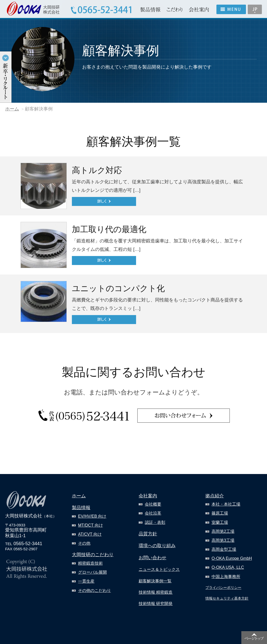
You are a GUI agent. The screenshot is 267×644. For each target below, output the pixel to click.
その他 (84, 543)
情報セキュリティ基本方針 (227, 598)
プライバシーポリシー (223, 588)
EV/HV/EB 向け (92, 516)
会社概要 (153, 504)
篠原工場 (220, 513)
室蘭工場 (220, 522)
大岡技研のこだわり (93, 555)
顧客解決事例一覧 (155, 581)
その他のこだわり (94, 590)
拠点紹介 (215, 496)
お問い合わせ (152, 558)
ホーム (12, 109)
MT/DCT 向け (90, 525)
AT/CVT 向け (90, 534)
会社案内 (148, 496)
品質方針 (148, 534)
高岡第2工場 (223, 531)
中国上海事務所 (226, 577)
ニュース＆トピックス (159, 569)
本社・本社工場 (226, 504)
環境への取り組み (157, 546)
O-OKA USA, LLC (228, 567)
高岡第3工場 (223, 540)
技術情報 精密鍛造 (156, 592)
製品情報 (81, 508)
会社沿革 (153, 513)
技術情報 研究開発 (156, 604)
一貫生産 (86, 581)
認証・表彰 (155, 522)
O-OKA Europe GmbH (232, 558)
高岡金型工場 (224, 549)
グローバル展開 (92, 572)
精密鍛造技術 (90, 563)
